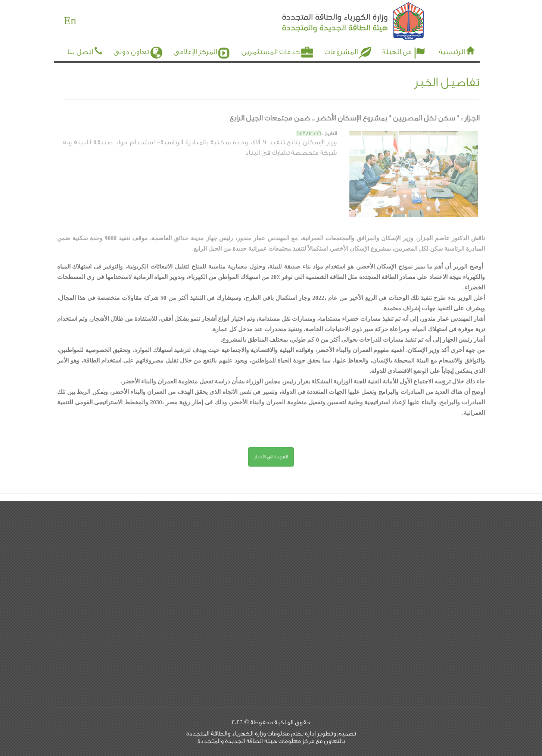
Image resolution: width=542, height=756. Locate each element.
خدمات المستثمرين (277, 51)
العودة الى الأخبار (271, 457)
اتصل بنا (80, 52)
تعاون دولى (138, 51)
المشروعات (348, 51)
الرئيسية (452, 52)
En (70, 21)
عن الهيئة (404, 51)
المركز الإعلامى (202, 51)
